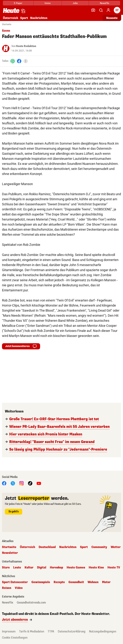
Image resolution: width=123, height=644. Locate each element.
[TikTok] (30, 483)
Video (19, 588)
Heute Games (76, 568)
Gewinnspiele (41, 582)
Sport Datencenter (15, 582)
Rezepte (59, 582)
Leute (17, 568)
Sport (24, 18)
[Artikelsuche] (101, 10)
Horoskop (56, 568)
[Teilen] (26, 61)
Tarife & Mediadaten (32, 631)
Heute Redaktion (26, 46)
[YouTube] (39, 483)
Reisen (7, 588)
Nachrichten (39, 18)
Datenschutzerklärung (72, 631)
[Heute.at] (11, 10)
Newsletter (10, 553)
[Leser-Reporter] (93, 10)
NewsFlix (104, 3)
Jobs (75, 3)
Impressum (9, 631)
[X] (13, 483)
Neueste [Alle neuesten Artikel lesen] (112, 18)
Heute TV (114, 568)
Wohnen (93, 582)
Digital (42, 568)
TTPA (51, 631)
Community (99, 547)
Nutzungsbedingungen (103, 631)
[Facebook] (19, 61)
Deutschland (47, 547)
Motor (106, 582)
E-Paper (18, 3)
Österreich (10, 18)
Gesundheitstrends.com (31, 603)
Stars (6, 568)
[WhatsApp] (13, 61)
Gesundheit (76, 582)
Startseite (7, 24)
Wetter (116, 547)
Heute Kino (96, 568)
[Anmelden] (108, 10)
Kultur (29, 568)
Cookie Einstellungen (15, 638)
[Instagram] (21, 483)
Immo (48, 3)
